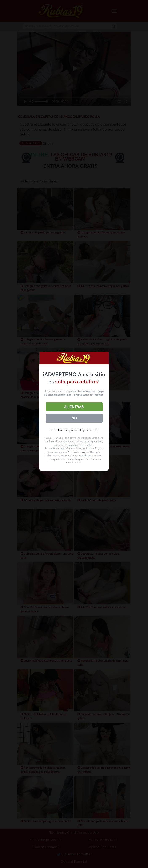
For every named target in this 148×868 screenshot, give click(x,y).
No (74, 418)
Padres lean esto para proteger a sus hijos (74, 430)
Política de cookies (78, 452)
